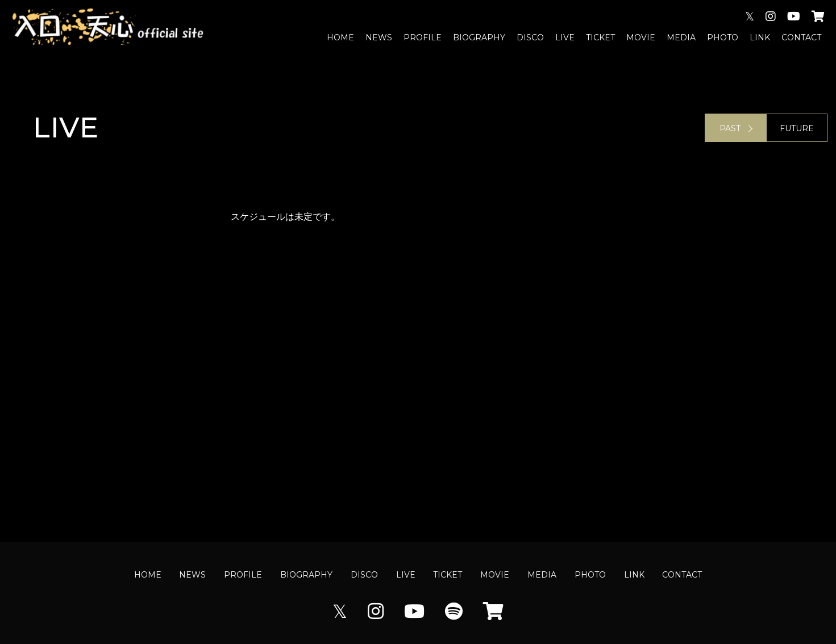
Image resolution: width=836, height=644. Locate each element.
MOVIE (641, 37)
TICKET (600, 37)
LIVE (565, 37)
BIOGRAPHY (479, 37)
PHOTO (723, 37)
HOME (340, 37)
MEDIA (681, 37)
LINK (760, 37)
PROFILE (423, 37)
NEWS (379, 37)
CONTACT (801, 37)
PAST (730, 128)
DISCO (530, 37)
